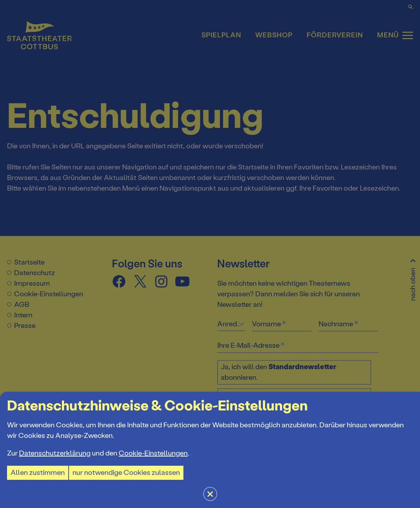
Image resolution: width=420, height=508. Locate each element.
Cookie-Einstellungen (153, 453)
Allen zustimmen (38, 473)
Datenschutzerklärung (55, 453)
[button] (210, 254)
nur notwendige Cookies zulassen (126, 473)
